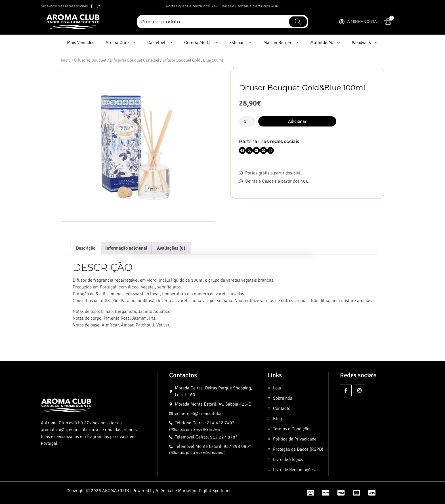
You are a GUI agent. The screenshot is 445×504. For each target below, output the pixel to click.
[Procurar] (298, 22)
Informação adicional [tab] (126, 248)
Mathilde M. (325, 43)
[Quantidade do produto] (247, 121)
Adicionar (297, 121)
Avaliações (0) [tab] (171, 248)
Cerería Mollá (201, 43)
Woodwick (365, 43)
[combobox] (212, 22)
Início (66, 60)
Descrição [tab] (86, 248)
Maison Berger (281, 43)
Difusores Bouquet (90, 60)
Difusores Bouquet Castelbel (135, 60)
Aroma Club (121, 43)
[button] (243, 150)
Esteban (241, 43)
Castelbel (160, 43)
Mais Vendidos (81, 43)
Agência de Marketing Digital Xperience (194, 491)
